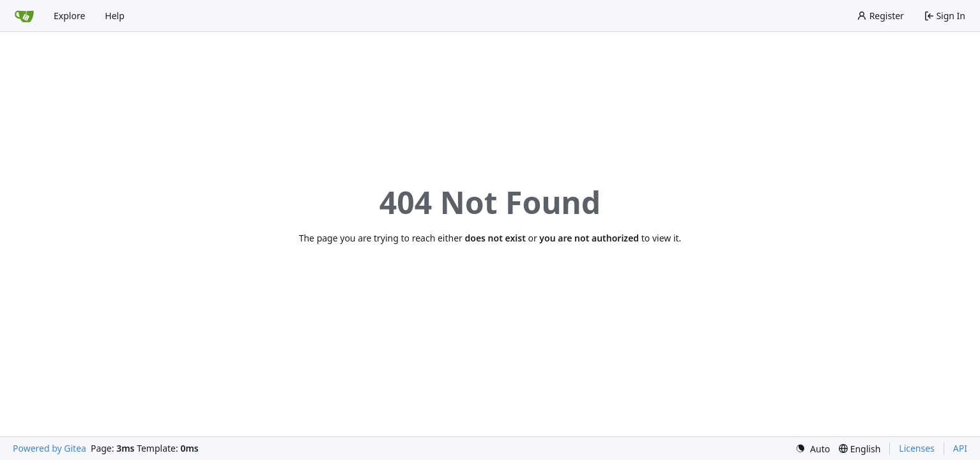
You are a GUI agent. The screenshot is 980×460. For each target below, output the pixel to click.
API (960, 448)
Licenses (917, 448)
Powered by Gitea (50, 448)
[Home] (24, 16)
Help (115, 16)
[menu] (813, 449)
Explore (69, 16)
